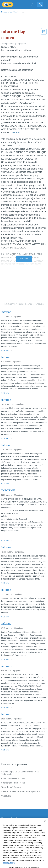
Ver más (24, 259)
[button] (44, 35)
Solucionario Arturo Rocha (13, 783)
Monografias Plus (9, 12)
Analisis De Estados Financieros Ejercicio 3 (21, 792)
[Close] (45, 826)
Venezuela (6, 796)
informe (23, 12)
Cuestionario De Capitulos (13, 778)
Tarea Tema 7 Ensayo (11, 787)
